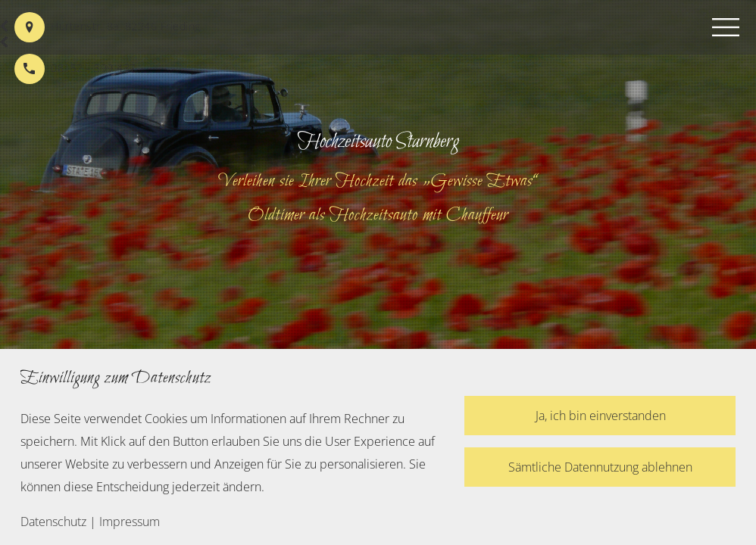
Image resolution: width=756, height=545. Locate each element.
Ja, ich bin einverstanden (601, 416)
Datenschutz (53, 522)
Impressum (130, 522)
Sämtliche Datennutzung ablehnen (600, 467)
